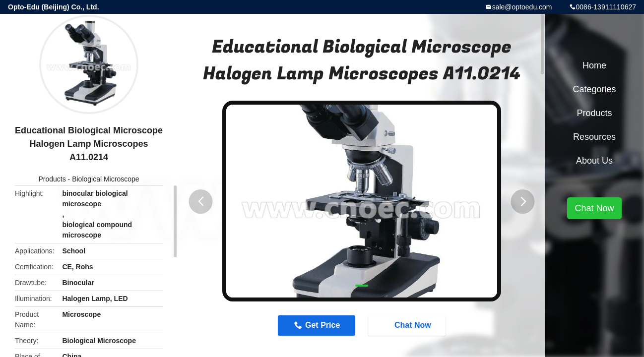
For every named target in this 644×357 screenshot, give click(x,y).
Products (52, 179)
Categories (594, 89)
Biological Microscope (105, 179)
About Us (594, 161)
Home (594, 65)
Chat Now (408, 325)
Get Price (322, 325)
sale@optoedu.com (522, 7)
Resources (594, 137)
